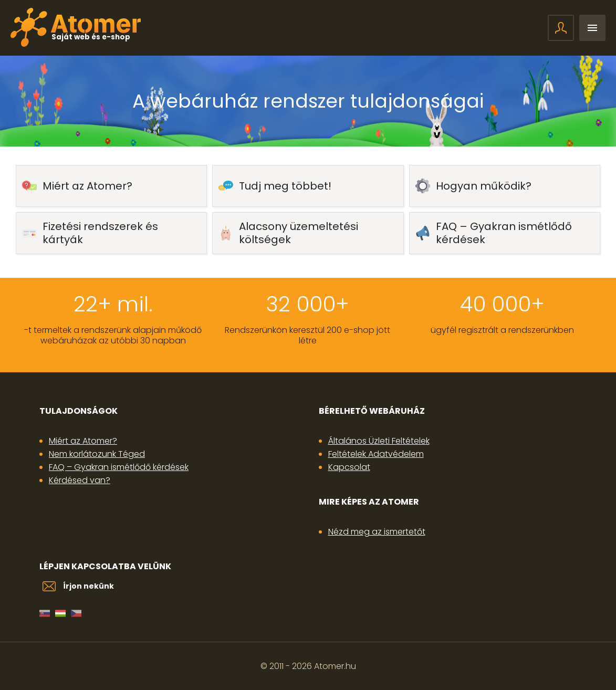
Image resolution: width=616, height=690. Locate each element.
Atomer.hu (335, 666)
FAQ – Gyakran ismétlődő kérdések (119, 467)
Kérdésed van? (80, 480)
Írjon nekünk (88, 586)
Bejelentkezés (561, 28)
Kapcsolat (349, 467)
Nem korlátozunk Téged (97, 454)
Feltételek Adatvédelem (376, 454)
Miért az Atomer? (83, 441)
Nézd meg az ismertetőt (377, 532)
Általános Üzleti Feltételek (379, 441)
